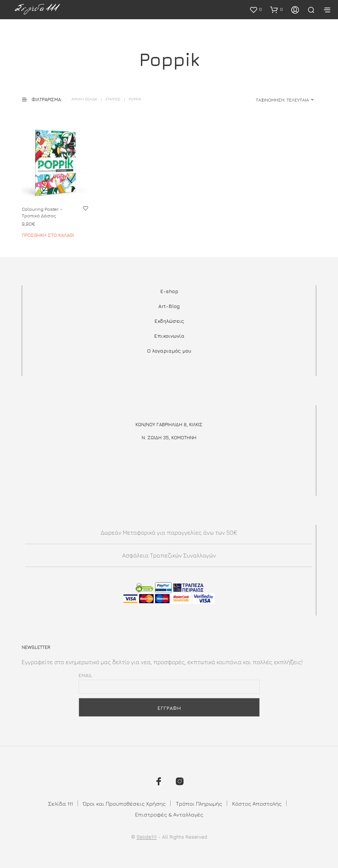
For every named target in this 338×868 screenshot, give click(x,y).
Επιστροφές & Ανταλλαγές (169, 814)
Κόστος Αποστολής (257, 804)
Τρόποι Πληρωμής (199, 804)
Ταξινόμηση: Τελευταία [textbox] (282, 100)
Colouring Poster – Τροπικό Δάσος (42, 212)
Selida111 (147, 837)
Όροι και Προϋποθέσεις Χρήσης (124, 804)
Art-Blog (169, 306)
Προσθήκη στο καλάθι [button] (48, 235)
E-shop (169, 291)
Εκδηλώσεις (169, 321)
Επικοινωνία (169, 336)
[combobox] (259, 100)
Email (85, 675)
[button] (256, 9)
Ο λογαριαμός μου (169, 351)
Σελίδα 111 (60, 804)
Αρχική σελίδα (84, 99)
